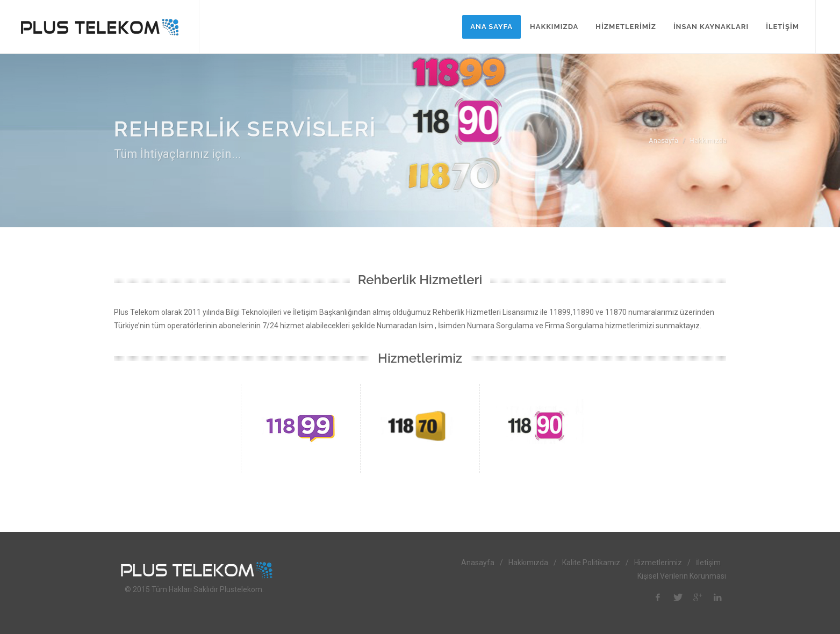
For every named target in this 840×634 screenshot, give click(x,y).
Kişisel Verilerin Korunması (682, 576)
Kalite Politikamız (591, 563)
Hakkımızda (528, 563)
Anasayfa (663, 141)
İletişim (708, 563)
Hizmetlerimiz (658, 563)
